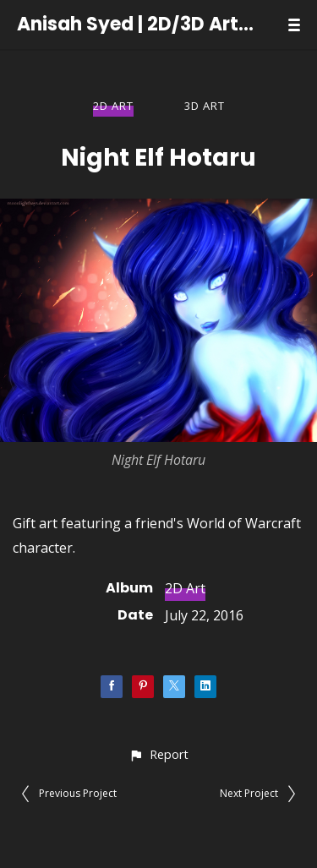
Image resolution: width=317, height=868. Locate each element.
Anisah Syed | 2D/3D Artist (136, 25)
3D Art (205, 106)
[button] (158, 754)
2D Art (113, 106)
